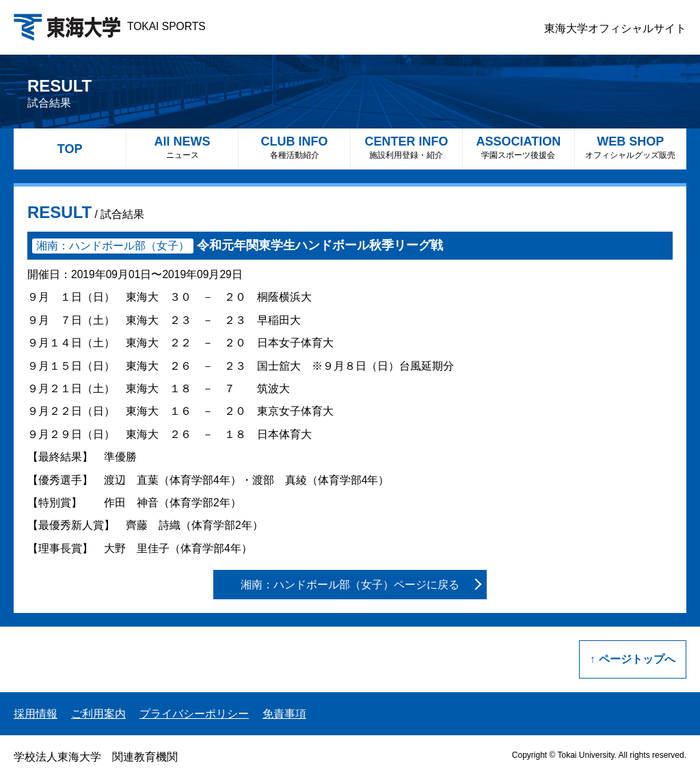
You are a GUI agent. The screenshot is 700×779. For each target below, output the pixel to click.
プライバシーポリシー (194, 714)
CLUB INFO (294, 147)
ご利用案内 (98, 714)
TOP (70, 149)
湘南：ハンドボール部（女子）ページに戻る (350, 585)
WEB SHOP (631, 147)
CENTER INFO (406, 147)
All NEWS (182, 147)
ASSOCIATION (519, 147)
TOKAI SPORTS (110, 26)
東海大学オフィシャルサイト (615, 28)
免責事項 (284, 714)
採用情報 (36, 714)
